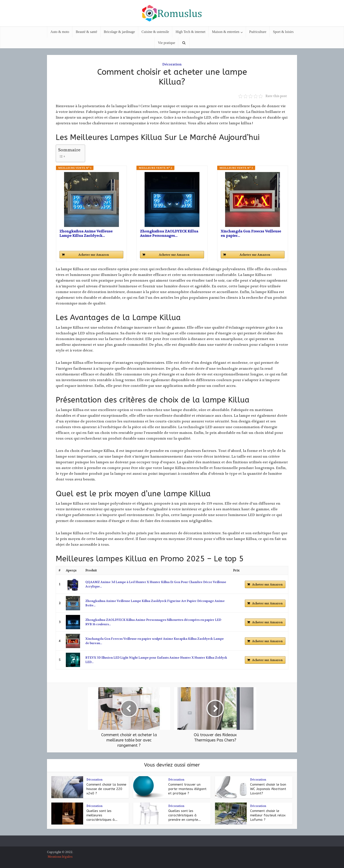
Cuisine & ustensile (155, 32)
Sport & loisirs (283, 32)
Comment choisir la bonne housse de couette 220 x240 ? (106, 789)
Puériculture (258, 32)
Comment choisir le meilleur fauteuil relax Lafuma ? (268, 815)
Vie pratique (167, 43)
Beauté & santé (86, 32)
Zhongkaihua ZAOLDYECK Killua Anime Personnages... (169, 234)
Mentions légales (60, 857)
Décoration (172, 64)
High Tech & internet (190, 32)
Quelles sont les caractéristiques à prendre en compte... (185, 815)
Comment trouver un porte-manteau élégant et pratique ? (187, 789)
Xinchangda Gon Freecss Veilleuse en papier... (251, 234)
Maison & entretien (226, 32)
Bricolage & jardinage (119, 32)
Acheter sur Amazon (94, 255)
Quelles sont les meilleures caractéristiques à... (102, 815)
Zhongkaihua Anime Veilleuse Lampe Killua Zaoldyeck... (86, 234)
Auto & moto (60, 32)
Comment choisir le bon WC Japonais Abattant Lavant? (268, 789)
